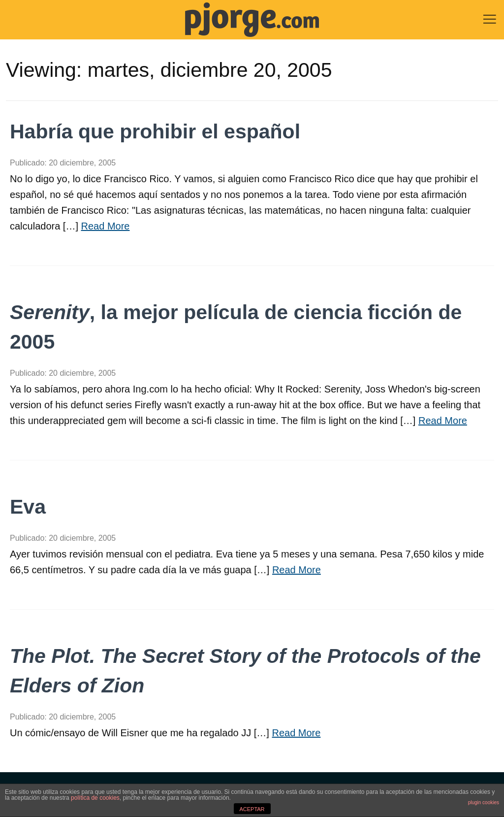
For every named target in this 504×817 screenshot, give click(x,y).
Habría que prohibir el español (155, 131)
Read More (106, 226)
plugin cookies (484, 802)
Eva (28, 507)
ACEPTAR (252, 809)
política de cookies (95, 798)
